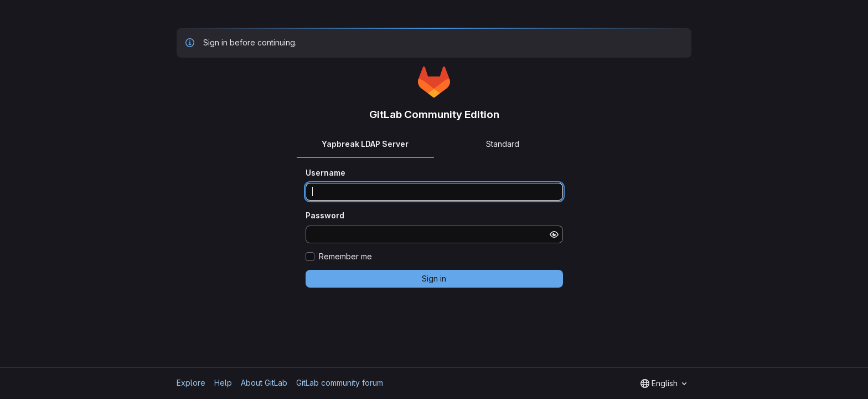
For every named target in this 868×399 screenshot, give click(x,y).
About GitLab (264, 383)
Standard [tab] (503, 144)
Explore (191, 383)
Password (325, 215)
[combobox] (663, 383)
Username (325, 173)
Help (223, 383)
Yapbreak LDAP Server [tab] (365, 144)
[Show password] (554, 234)
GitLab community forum (340, 383)
